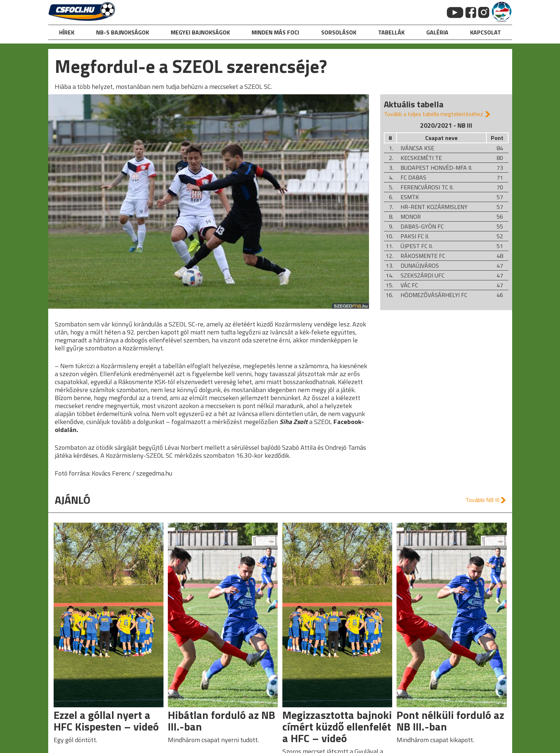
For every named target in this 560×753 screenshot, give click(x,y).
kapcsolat (486, 32)
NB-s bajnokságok (123, 32)
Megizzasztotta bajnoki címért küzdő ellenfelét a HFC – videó (337, 727)
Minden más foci (275, 32)
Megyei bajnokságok (200, 32)
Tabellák (391, 32)
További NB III (482, 500)
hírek (67, 32)
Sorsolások (339, 32)
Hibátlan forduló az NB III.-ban (221, 721)
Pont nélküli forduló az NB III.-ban (450, 721)
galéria (437, 32)
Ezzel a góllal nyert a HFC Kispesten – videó (106, 721)
